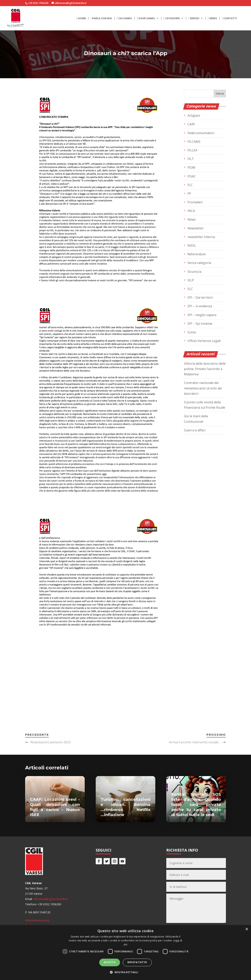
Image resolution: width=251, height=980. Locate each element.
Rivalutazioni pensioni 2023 (50, 742)
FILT (191, 159)
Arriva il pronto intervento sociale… (195, 742)
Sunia (192, 332)
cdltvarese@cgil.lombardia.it (50, 899)
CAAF (191, 124)
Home (81, 18)
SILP (191, 280)
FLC (190, 185)
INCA (191, 211)
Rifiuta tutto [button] (137, 962)
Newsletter (196, 228)
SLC (190, 289)
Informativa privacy (37, 920)
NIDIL (192, 245)
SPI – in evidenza (200, 306)
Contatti (229, 18)
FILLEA (192, 150)
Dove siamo (146, 18)
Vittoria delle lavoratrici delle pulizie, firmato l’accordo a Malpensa (205, 369)
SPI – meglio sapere (202, 315)
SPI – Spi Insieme (200, 324)
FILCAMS (194, 142)
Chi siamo (124, 18)
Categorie (172, 18)
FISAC (192, 176)
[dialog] (125, 953)
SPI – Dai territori (200, 297)
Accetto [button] (110, 962)
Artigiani (194, 115)
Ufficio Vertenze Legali (204, 341)
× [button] (247, 929)
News (212, 18)
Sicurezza (194, 272)
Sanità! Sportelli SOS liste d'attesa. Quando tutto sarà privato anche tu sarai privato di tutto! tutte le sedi (196, 805)
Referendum (197, 254)
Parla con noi (101, 18)
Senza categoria (199, 263)
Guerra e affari (195, 430)
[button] (125, 972)
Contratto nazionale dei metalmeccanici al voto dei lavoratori (203, 388)
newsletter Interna (201, 237)
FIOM (191, 167)
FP (189, 194)
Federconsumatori (201, 133)
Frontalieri (195, 202)
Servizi (194, 18)
